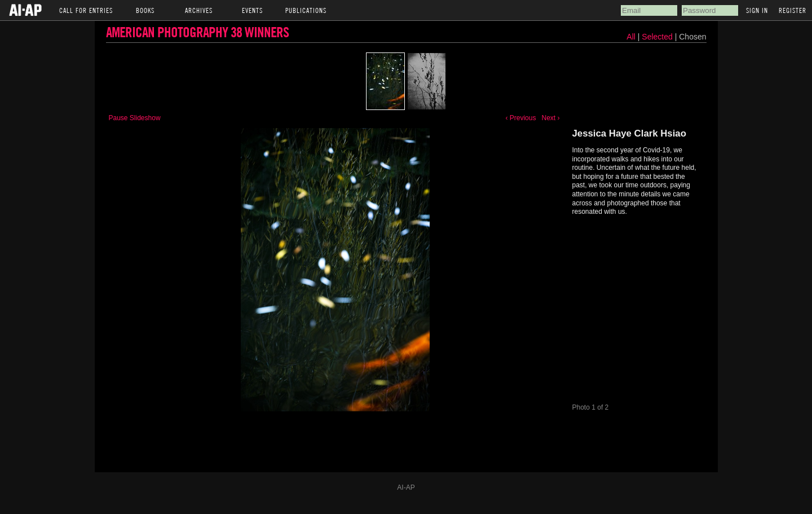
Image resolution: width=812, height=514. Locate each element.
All (631, 37)
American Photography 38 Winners (197, 32)
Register (793, 10)
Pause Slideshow (135, 118)
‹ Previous (520, 118)
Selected (658, 37)
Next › (550, 118)
